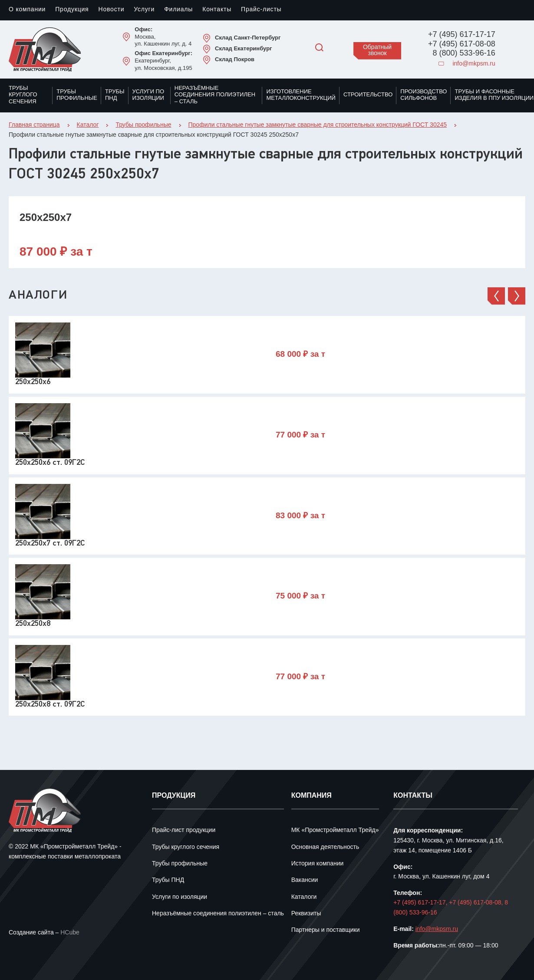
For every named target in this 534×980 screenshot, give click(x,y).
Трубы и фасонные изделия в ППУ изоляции (494, 95)
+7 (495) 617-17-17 (462, 35)
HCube (70, 933)
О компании (27, 10)
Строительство (368, 95)
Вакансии (305, 880)
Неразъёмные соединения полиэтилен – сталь (215, 95)
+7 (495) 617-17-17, (421, 903)
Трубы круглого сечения (23, 95)
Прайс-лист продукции (184, 830)
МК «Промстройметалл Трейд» (335, 830)
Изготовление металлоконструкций (301, 95)
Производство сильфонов (424, 95)
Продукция (72, 10)
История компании (318, 864)
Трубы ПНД (115, 95)
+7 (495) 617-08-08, (477, 903)
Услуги (144, 10)
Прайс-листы (261, 10)
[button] (496, 296)
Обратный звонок (377, 51)
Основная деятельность (325, 847)
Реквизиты (306, 914)
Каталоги (304, 897)
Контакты (217, 10)
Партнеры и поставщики (326, 930)
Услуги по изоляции (148, 95)
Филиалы (178, 10)
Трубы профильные (77, 95)
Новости (111, 10)
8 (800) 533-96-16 (464, 53)
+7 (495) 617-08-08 (462, 44)
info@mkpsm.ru (467, 64)
